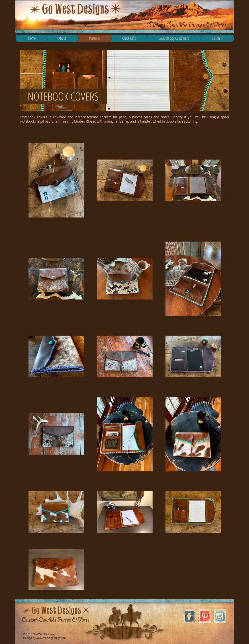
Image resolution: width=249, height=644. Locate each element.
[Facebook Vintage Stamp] (189, 616)
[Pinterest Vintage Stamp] (205, 616)
